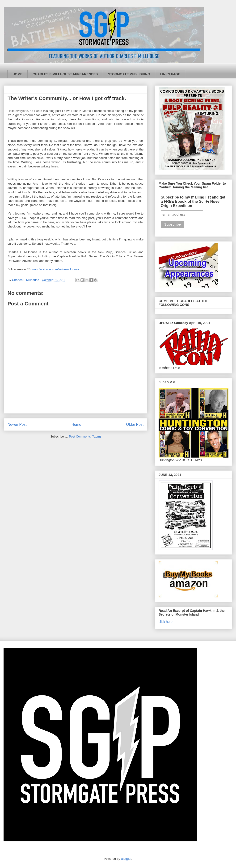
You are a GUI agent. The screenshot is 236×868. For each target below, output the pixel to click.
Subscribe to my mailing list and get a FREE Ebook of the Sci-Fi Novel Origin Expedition (193, 201)
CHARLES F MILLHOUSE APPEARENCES (65, 74)
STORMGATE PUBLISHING (129, 74)
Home (76, 424)
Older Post (135, 424)
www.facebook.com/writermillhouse (55, 269)
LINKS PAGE (170, 74)
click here (166, 622)
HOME (17, 74)
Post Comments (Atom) (85, 436)
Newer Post (17, 424)
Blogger (126, 859)
